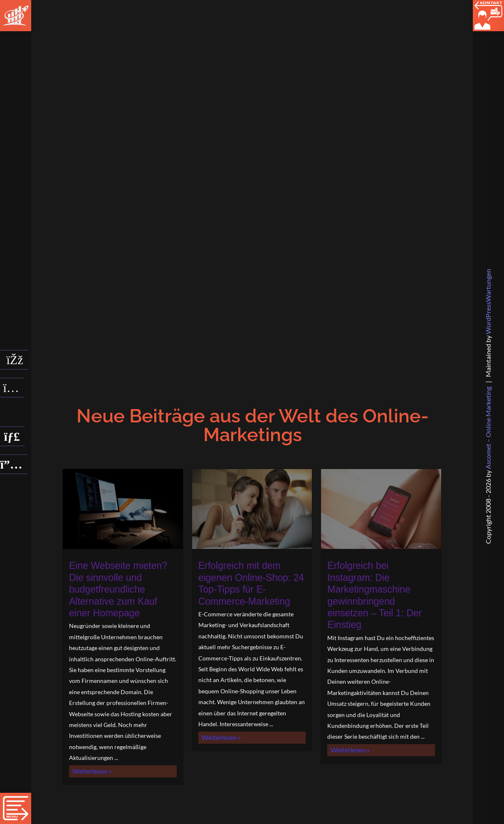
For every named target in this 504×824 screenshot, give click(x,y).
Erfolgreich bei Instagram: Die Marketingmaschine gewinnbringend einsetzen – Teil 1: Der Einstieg (381, 592)
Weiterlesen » (103, 797)
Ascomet (488, 428)
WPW (488, 302)
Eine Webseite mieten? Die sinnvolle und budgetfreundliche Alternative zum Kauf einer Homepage (119, 597)
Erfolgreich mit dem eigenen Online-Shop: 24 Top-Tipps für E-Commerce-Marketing (252, 587)
